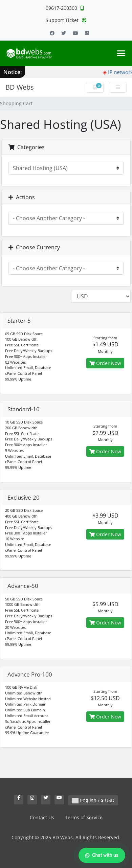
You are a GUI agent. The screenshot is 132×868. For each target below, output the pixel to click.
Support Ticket (66, 20)
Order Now (105, 363)
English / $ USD (93, 800)
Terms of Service (84, 817)
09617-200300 (65, 8)
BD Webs (20, 87)
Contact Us (42, 817)
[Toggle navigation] (121, 53)
